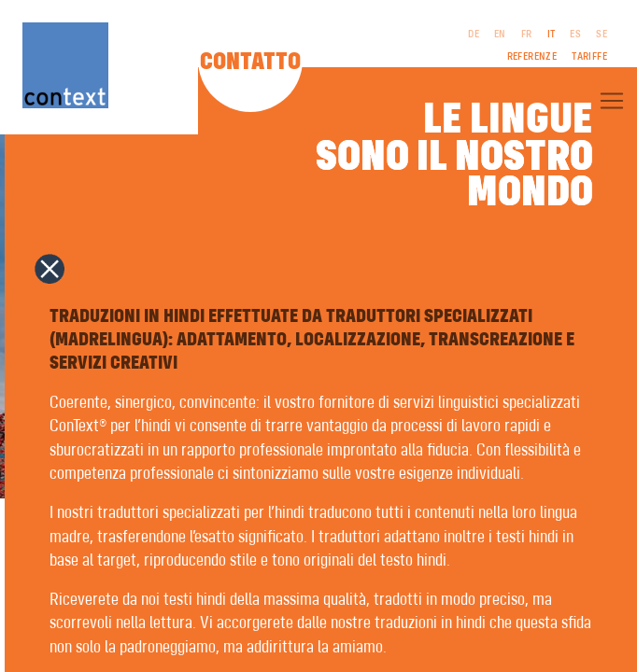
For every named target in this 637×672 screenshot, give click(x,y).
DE (474, 35)
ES (575, 35)
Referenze (532, 57)
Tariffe (589, 57)
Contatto (250, 63)
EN (500, 35)
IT (552, 35)
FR (527, 35)
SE (602, 35)
